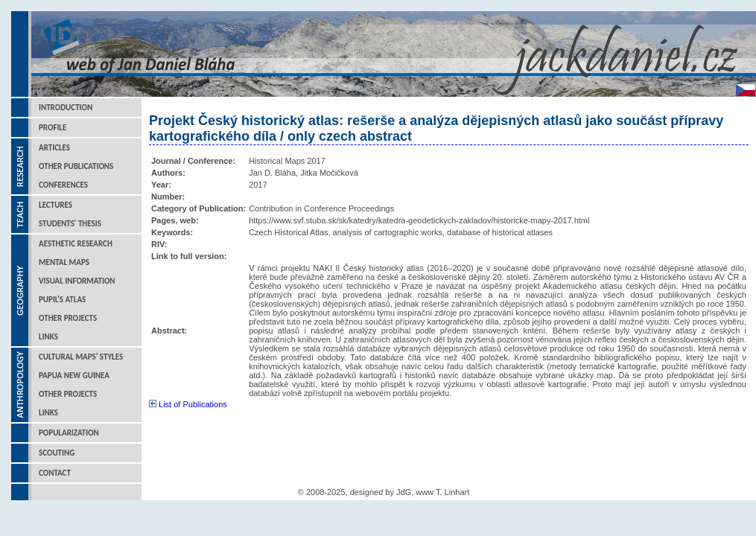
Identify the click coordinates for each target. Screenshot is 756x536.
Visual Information (77, 281)
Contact (55, 473)
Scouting (57, 453)
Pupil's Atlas (62, 300)
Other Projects (68, 318)
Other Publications (76, 166)
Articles (54, 148)
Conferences (63, 185)
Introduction (66, 108)
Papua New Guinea (74, 376)
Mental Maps (64, 262)
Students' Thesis (70, 224)
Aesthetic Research (76, 244)
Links (48, 337)
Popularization (69, 433)
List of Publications (188, 404)
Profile (53, 128)
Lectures (55, 205)
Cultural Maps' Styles (81, 357)
